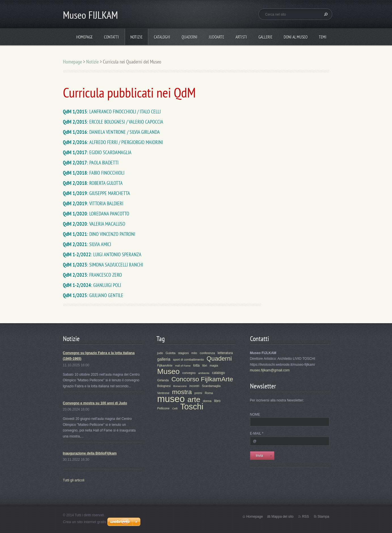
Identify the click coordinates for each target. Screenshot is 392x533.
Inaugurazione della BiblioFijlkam (90, 453)
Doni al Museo (296, 37)
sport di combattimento (188, 359)
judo (160, 353)
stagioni (183, 353)
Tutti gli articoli (74, 480)
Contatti (112, 37)
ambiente (204, 373)
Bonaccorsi (180, 386)
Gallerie (265, 37)
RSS (305, 517)
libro (217, 401)
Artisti (241, 37)
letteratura (225, 353)
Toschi (192, 407)
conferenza (207, 353)
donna (207, 401)
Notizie (136, 37)
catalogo (218, 373)
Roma (209, 393)
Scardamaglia (211, 386)
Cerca (325, 14)
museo (171, 399)
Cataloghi (162, 37)
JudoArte (217, 37)
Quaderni (190, 37)
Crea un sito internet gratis (84, 522)
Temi (323, 37)
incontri (194, 386)
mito (194, 353)
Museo (169, 371)
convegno (189, 373)
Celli (175, 408)
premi (198, 393)
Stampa (323, 517)
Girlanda (163, 380)
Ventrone (163, 393)
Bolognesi (164, 386)
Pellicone (164, 408)
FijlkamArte (165, 365)
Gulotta (170, 353)
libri (205, 365)
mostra (182, 392)
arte (194, 399)
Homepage (84, 37)
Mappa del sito (282, 517)
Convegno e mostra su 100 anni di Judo (95, 403)
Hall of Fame (183, 366)
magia (214, 365)
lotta (197, 365)
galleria (164, 359)
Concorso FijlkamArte (202, 379)
